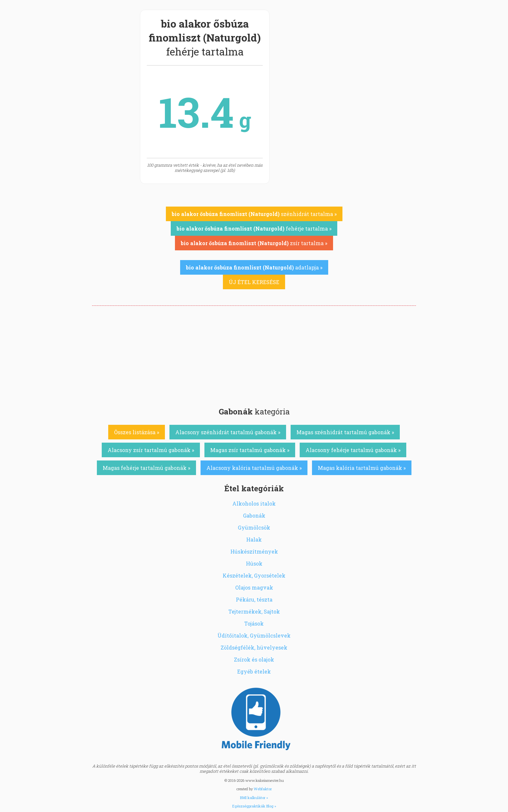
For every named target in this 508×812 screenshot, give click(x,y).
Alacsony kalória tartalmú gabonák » (254, 468)
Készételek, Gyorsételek (254, 575)
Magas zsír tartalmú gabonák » (250, 450)
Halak (254, 539)
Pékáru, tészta (254, 599)
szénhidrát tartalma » (254, 214)
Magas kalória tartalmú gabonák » (362, 468)
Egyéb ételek (254, 671)
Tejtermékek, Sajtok (254, 611)
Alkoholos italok (254, 503)
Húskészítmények (254, 551)
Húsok (254, 563)
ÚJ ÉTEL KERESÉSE (254, 282)
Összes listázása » (137, 432)
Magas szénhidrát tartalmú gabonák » (345, 432)
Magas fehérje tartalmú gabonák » (146, 468)
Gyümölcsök (254, 527)
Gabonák (254, 515)
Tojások (254, 623)
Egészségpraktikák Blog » (254, 806)
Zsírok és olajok (254, 659)
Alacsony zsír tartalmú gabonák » (151, 450)
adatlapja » (254, 267)
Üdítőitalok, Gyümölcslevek (254, 635)
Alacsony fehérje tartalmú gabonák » (353, 450)
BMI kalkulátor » (254, 798)
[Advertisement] (254, 354)
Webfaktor (263, 789)
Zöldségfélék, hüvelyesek (254, 647)
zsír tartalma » (254, 243)
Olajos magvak (254, 587)
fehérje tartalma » (254, 228)
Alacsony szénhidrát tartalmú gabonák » (228, 432)
